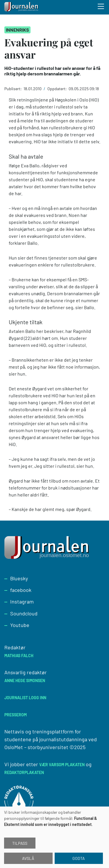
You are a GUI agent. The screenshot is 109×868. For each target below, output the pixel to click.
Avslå (28, 858)
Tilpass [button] (20, 843)
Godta (79, 858)
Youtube (20, 625)
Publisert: (14, 89)
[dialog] (54, 837)
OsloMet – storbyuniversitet (36, 747)
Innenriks (17, 30)
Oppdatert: (58, 89)
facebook (21, 590)
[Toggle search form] (101, 7)
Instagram (22, 601)
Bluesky (19, 578)
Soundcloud (24, 613)
